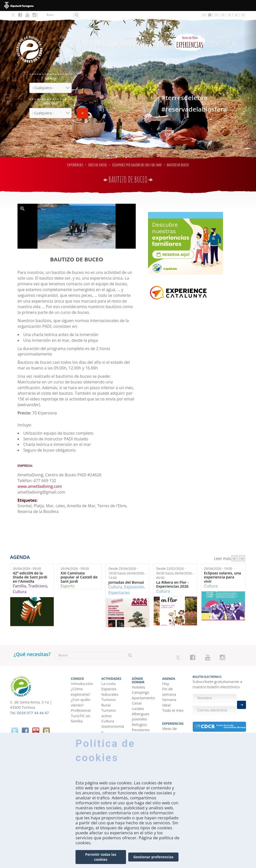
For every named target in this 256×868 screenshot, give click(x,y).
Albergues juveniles (140, 704)
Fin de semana (169, 682)
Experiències (75, 158)
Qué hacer (51, 72)
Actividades (94, 34)
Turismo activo (108, 704)
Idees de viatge (97, 158)
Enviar (82, 106)
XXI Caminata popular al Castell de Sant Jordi (79, 570)
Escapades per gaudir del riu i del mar (137, 158)
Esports (67, 579)
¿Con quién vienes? (81, 693)
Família (19, 579)
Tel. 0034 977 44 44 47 (29, 706)
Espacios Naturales (110, 682)
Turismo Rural (108, 693)
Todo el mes (173, 701)
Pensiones (141, 717)
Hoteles (138, 675)
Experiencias (190, 34)
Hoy (166, 675)
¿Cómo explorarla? (81, 682)
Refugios (139, 712)
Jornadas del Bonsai (126, 575)
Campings (140, 680)
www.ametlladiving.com (40, 479)
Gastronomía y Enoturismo (113, 723)
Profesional (81, 701)
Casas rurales (138, 693)
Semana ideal (169, 693)
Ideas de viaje (170, 720)
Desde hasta (127, 566)
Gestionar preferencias (153, 858)
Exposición (134, 580)
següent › (242, 552)
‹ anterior (235, 552)
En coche (79, 728)
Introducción (82, 675)
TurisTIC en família (81, 709)
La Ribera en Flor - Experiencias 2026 (172, 577)
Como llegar (224, 34)
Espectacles (119, 586)
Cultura (20, 585)
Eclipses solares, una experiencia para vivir (222, 570)
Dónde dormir (130, 34)
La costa (108, 675)
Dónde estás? (50, 96)
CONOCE (66, 34)
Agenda (161, 34)
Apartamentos (143, 685)
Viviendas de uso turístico (143, 725)
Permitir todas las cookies (101, 858)
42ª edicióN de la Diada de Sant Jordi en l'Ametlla (30, 570)
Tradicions (38, 579)
